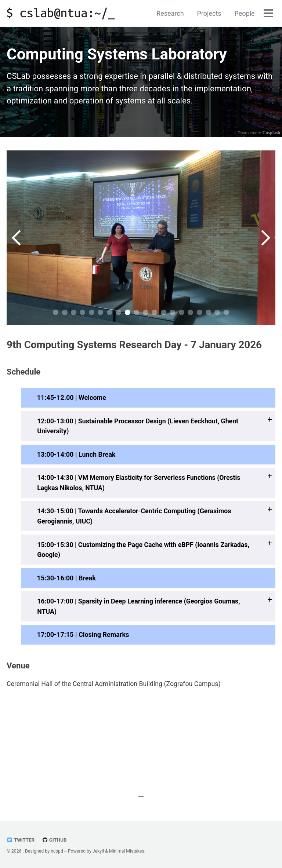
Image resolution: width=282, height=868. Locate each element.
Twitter (21, 840)
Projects (209, 13)
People (244, 13)
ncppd (57, 851)
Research (170, 13)
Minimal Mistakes (127, 851)
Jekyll (98, 851)
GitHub (55, 840)
